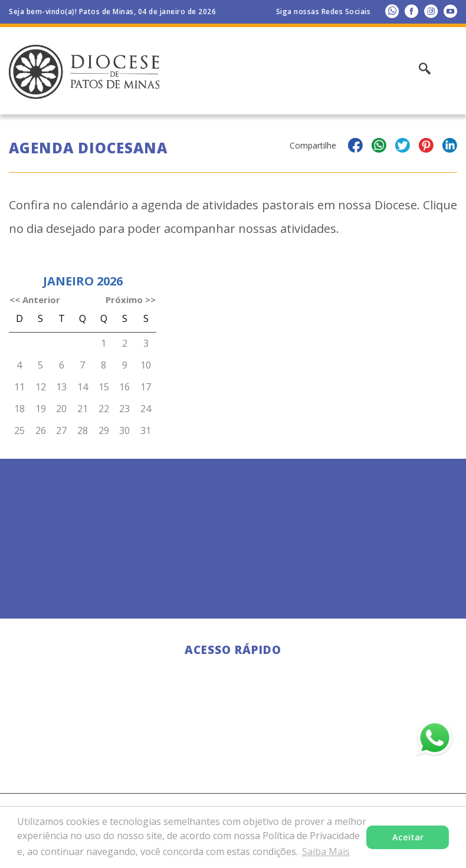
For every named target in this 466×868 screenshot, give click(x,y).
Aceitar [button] (408, 837)
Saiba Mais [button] (326, 851)
